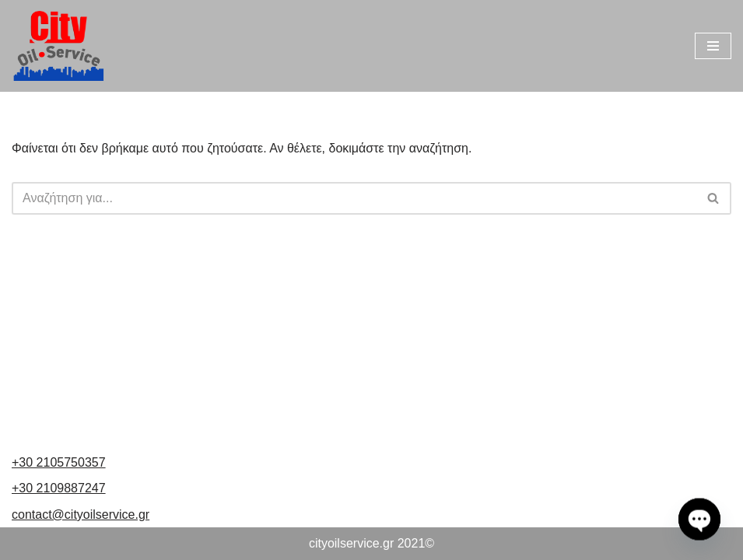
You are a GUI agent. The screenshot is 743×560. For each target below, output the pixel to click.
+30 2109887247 (59, 488)
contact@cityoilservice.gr (81, 514)
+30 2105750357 (59, 462)
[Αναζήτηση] (354, 198)
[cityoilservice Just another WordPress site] (58, 46)
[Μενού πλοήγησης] (713, 46)
